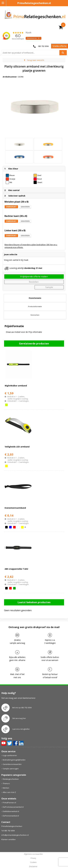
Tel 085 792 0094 (8, 831)
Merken (6, 788)
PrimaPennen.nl (9, 803)
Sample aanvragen (11, 769)
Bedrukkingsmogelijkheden (14, 760)
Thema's (6, 783)
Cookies (33, 862)
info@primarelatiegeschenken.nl (15, 835)
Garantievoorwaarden (12, 764)
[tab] (35, 298)
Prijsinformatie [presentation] (35, 298)
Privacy (33, 858)
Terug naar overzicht (36, 60)
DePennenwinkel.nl (11, 816)
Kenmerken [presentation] (35, 315)
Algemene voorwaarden (33, 854)
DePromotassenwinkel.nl (13, 807)
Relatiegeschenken (11, 779)
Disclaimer (33, 866)
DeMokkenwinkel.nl (11, 811)
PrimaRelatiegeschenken (12, 826)
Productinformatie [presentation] (35, 306)
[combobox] (31, 53)
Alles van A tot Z (9, 792)
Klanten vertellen (8, 839)
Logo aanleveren (10, 755)
